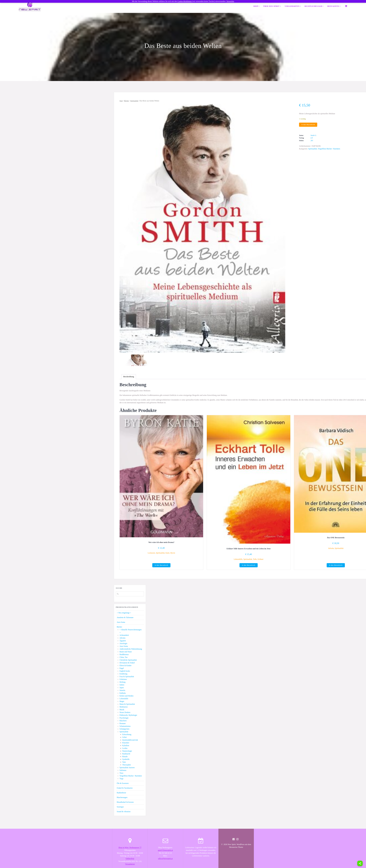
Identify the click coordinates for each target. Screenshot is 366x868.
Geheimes (123, 679)
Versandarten (292, 6)
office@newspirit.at (165, 859)
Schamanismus (125, 726)
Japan (122, 688)
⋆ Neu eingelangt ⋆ (124, 613)
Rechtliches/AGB (313, 6)
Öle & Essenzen (123, 783)
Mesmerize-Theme (236, 847)
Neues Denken (125, 713)
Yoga (121, 779)
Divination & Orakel (127, 663)
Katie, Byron (170, 553)
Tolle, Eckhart (258, 559)
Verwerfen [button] (230, 1)
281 (312, 141)
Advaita (331, 548)
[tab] (129, 377)
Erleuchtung (127, 735)
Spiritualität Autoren (127, 768)
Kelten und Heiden (126, 696)
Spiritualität (134, 101)
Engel (122, 668)
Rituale (125, 757)
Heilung (122, 682)
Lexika (125, 748)
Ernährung (123, 674)
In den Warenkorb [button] (161, 565)
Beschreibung (129, 377)
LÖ (312, 138)
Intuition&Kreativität (130, 740)
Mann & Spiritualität (127, 704)
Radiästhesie (121, 793)
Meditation (124, 707)
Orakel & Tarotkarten (125, 788)
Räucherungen (122, 798)
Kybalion (126, 746)
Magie (122, 702)
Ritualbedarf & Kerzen (125, 802)
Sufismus (123, 771)
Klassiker (126, 743)
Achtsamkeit (124, 635)
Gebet (124, 737)
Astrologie (123, 644)
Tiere (121, 773)
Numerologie (127, 751)
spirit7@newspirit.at (165, 850)
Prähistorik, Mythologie (128, 715)
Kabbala (123, 693)
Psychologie (124, 718)
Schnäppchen (124, 729)
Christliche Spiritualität (128, 660)
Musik (122, 710)
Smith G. (314, 135)
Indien (122, 685)
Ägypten (123, 641)
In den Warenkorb (308, 125)
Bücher (126, 101)
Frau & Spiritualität (127, 677)
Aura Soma (121, 622)
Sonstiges (120, 807)
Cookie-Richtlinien (185, 1)
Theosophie (127, 765)
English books (125, 671)
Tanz (124, 762)
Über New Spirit (271, 6)
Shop (256, 6)
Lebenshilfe (238, 559)
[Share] (360, 863)
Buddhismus (124, 655)
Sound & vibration (124, 812)
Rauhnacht (126, 754)
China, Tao (124, 657)
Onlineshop (130, 859)
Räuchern (123, 721)
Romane (123, 724)
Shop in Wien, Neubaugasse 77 (130, 848)
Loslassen (151, 553)
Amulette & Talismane (125, 618)
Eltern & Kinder (125, 666)
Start (121, 101)
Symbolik (126, 759)
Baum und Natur (126, 652)
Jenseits (122, 691)
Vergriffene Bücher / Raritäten (329, 149)
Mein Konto (333, 6)
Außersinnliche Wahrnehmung (131, 649)
